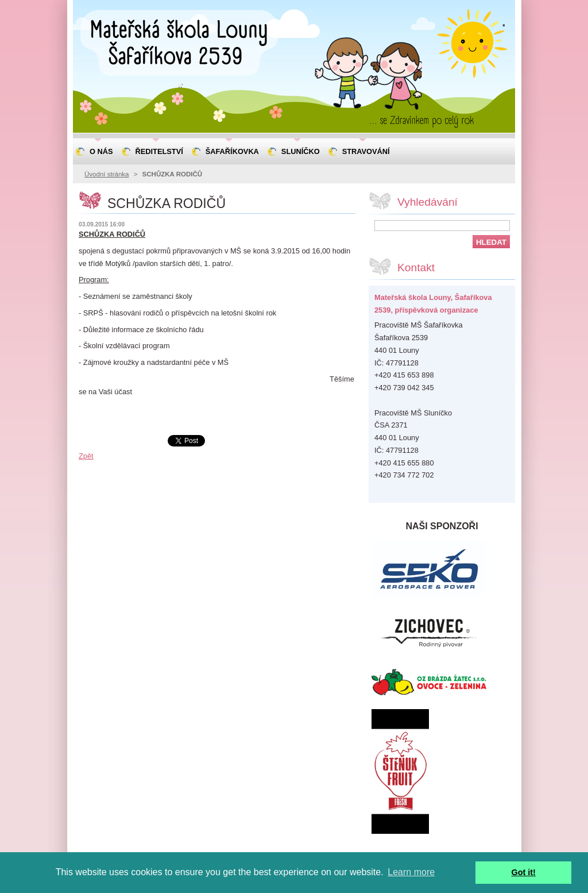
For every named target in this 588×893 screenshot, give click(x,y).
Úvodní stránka (107, 174)
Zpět (86, 456)
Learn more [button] (411, 872)
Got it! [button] (524, 872)
